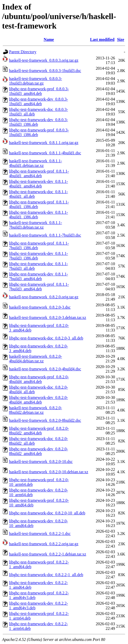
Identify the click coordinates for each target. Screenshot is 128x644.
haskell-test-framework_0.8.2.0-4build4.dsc (45, 369)
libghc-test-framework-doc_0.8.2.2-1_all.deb (46, 575)
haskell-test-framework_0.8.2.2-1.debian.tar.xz (48, 554)
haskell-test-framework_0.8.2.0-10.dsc (41, 462)
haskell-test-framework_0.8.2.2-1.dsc (40, 534)
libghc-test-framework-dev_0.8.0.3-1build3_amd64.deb (39, 101)
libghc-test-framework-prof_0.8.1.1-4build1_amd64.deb (39, 173)
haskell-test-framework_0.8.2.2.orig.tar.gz (44, 544)
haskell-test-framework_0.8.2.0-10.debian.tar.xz (49, 472)
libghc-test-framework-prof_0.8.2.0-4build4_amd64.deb (39, 379)
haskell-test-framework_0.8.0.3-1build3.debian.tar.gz (36, 81)
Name (49, 39)
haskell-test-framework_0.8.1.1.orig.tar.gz (44, 143)
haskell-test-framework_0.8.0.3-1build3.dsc (45, 71)
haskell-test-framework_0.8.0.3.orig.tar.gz (44, 60)
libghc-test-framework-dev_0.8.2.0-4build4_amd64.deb (39, 400)
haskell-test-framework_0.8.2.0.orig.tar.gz (44, 297)
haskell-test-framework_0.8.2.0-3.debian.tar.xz (48, 317)
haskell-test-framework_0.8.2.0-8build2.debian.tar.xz (36, 410)
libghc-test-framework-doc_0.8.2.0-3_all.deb (46, 338)
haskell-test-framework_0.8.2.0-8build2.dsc (45, 420)
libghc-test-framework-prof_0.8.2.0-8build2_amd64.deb (39, 431)
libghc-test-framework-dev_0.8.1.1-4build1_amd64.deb (39, 184)
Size (121, 39)
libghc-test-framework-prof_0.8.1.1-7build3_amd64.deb (39, 287)
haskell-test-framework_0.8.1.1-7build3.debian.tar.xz (36, 225)
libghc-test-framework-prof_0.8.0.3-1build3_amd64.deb (39, 91)
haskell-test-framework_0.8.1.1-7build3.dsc (45, 235)
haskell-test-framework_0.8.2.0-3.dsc (40, 307)
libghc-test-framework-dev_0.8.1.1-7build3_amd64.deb (39, 276)
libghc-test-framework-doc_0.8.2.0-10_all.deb (47, 513)
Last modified (102, 39)
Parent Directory (23, 52)
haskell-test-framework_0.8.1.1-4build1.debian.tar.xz (36, 163)
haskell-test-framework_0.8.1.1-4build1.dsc (45, 153)
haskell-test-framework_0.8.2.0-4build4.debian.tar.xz (36, 359)
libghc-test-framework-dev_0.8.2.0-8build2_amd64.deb (39, 451)
